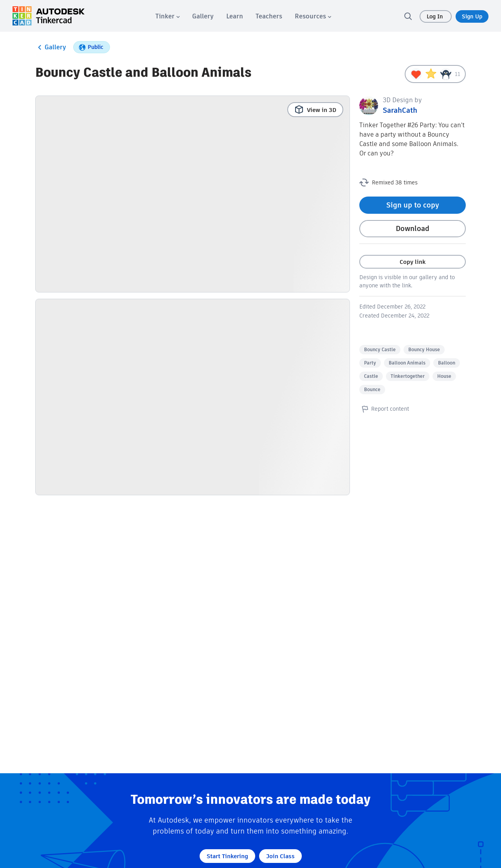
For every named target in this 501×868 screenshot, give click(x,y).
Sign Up (472, 16)
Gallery (51, 47)
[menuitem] (168, 16)
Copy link (413, 262)
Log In (436, 16)
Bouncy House (424, 349)
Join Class (280, 856)
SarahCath (400, 110)
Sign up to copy (413, 205)
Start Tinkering (227, 856)
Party (370, 363)
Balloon (447, 363)
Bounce (372, 389)
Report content (384, 409)
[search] (408, 16)
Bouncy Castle (380, 349)
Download (413, 228)
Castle (371, 376)
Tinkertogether (408, 376)
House (444, 376)
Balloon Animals (407, 363)
